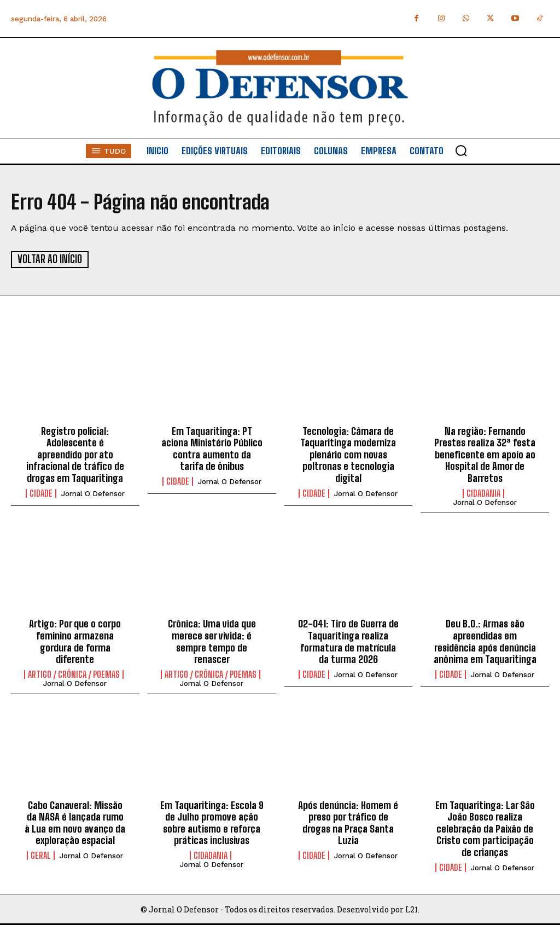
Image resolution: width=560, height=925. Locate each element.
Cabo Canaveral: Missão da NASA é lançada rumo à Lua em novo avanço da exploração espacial (75, 822)
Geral (41, 855)
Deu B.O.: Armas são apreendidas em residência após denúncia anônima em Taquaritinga (485, 641)
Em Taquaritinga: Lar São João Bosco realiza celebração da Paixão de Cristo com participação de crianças (485, 828)
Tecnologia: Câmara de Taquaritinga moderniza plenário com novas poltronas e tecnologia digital (348, 454)
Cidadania (483, 493)
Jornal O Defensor (93, 493)
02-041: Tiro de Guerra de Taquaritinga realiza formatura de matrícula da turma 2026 (348, 641)
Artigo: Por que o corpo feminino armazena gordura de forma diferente (75, 641)
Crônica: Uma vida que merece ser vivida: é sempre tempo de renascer (212, 641)
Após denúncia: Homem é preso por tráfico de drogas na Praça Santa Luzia (348, 822)
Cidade (41, 493)
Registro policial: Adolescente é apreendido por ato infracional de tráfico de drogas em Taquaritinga (75, 454)
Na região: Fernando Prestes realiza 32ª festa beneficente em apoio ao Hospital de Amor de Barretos (485, 454)
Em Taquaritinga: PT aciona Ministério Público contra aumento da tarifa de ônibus (212, 448)
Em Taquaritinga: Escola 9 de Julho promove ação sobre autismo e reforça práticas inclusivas (212, 822)
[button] (461, 150)
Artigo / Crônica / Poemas (74, 674)
